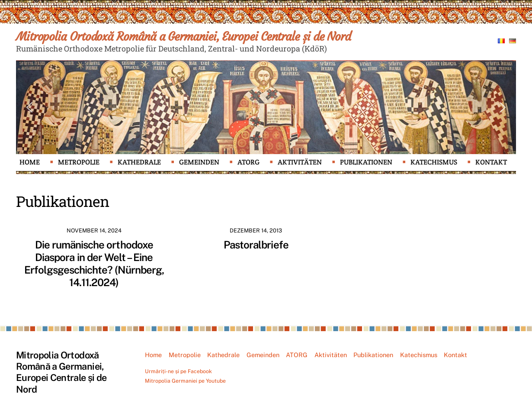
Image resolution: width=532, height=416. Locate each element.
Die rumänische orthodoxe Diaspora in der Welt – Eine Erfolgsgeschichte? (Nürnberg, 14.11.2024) (94, 263)
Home (30, 162)
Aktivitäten (300, 162)
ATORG (248, 162)
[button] (29, 107)
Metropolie (79, 162)
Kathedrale (139, 162)
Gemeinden (199, 162)
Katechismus (434, 162)
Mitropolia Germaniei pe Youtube (185, 381)
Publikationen (366, 162)
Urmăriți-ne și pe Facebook (178, 371)
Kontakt (491, 162)
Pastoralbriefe (256, 245)
